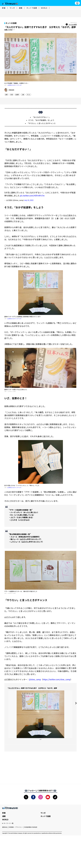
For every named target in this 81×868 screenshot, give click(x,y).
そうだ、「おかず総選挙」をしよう (41, 124)
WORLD (44, 8)
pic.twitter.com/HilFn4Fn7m (32, 199)
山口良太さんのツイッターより (15, 86)
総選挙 (17, 96)
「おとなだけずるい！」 (41, 120)
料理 (12, 96)
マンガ (12, 8)
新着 (4, 8)
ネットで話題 (32, 8)
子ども (28, 96)
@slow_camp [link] (35, 683)
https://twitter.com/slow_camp (57, 683)
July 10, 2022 (29, 204)
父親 (23, 96)
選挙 (6, 96)
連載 (21, 8)
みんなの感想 (71, 26)
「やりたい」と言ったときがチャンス (41, 127)
